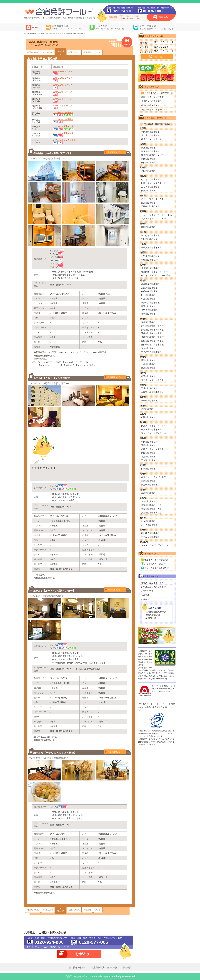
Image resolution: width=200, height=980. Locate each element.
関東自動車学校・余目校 (152, 155)
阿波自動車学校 (148, 453)
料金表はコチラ (114, 152)
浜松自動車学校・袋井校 (152, 326)
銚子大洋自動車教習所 (151, 248)
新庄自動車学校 (148, 148)
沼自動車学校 (147, 409)
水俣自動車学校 (148, 521)
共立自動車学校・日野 (151, 505)
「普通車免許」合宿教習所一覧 (159, 93)
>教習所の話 (150, 618)
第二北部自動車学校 (150, 135)
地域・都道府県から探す (152, 97)
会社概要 (127, 967)
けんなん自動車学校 (150, 179)
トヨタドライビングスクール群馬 (156, 215)
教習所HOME (33, 52)
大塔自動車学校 (148, 501)
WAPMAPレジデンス (63, 71)
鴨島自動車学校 (148, 445)
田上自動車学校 (148, 295)
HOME (36, 27)
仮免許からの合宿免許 (151, 101)
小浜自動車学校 (148, 376)
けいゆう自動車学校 (150, 533)
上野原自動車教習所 (150, 256)
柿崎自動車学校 (148, 314)
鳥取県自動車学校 (149, 401)
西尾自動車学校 (148, 368)
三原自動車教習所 (149, 388)
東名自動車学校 (148, 348)
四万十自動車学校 (149, 485)
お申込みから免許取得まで (153, 587)
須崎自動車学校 (148, 481)
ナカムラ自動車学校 (150, 537)
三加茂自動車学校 (149, 460)
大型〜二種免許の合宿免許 (157, 568)
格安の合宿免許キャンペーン (154, 105)
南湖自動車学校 (148, 191)
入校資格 (145, 595)
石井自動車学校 (148, 457)
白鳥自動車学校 (148, 469)
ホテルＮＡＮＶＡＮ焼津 (64, 140)
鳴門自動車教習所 (149, 442)
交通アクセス (74, 52)
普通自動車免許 (67, 27)
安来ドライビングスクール (153, 433)
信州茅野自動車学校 (150, 268)
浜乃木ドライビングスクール (154, 426)
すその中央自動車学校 (151, 352)
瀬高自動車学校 (148, 493)
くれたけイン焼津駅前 (63, 113)
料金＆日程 (48, 52)
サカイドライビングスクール (154, 380)
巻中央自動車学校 (149, 310)
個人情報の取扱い (77, 967)
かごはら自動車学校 (150, 235)
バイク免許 (110, 27)
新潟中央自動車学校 (150, 303)
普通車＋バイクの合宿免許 (157, 560)
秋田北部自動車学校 (150, 132)
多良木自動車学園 (149, 525)
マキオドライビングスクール (154, 545)
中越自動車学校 (148, 299)
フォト (98, 52)
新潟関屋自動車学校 (150, 284)
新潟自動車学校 (148, 306)
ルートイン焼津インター (64, 126)
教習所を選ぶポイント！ (152, 583)
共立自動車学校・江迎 (151, 513)
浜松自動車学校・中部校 (152, 333)
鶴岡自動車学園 (148, 163)
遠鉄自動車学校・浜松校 (152, 341)
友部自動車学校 (148, 227)
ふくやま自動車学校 (150, 187)
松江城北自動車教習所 (151, 430)
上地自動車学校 (148, 364)
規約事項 (145, 599)
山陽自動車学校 (148, 417)
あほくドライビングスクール (154, 449)
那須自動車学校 (148, 203)
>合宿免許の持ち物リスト (156, 612)
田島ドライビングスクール (153, 183)
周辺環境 (87, 52)
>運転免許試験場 (152, 615)
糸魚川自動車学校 (149, 288)
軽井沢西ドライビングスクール (155, 272)
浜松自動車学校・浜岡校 (152, 330)
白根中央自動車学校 (150, 291)
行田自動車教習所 (149, 239)
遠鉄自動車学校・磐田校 (152, 337)
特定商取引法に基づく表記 (104, 967)
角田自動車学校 (148, 171)
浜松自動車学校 (148, 322)
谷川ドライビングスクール (153, 219)
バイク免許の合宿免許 (155, 564)
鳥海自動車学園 (148, 159)
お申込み (163, 17)
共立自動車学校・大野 (151, 509)
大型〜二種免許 (157, 27)
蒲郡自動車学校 (148, 360)
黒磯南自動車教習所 (150, 206)
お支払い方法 (147, 591)
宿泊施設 (61, 51)
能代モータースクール (151, 139)
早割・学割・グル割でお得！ (154, 110)
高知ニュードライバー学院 (153, 477)
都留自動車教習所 (149, 260)
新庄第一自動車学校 (150, 151)
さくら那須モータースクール (154, 199)
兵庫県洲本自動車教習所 (152, 392)
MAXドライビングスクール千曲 (156, 276)
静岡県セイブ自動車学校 (152, 345)
